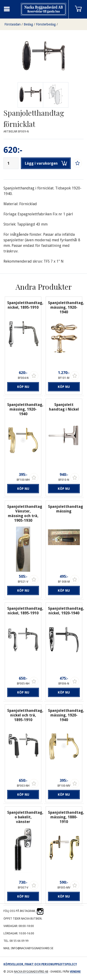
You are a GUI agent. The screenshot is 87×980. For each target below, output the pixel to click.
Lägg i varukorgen (46, 163)
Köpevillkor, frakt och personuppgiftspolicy (40, 964)
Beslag (28, 24)
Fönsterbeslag (46, 24)
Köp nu (23, 387)
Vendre (75, 972)
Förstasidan (13, 24)
